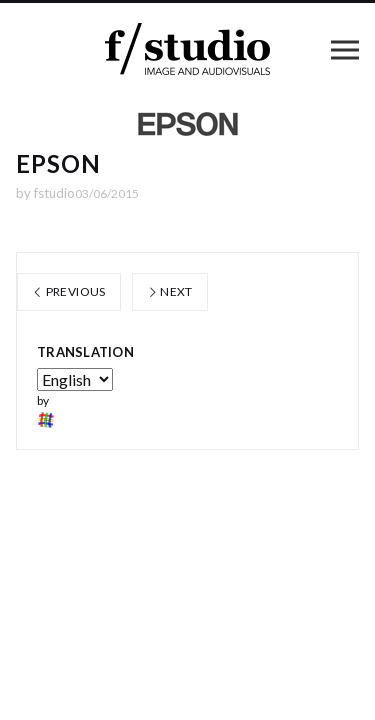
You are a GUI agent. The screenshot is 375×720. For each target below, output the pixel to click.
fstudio (54, 193)
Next (170, 291)
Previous (69, 291)
